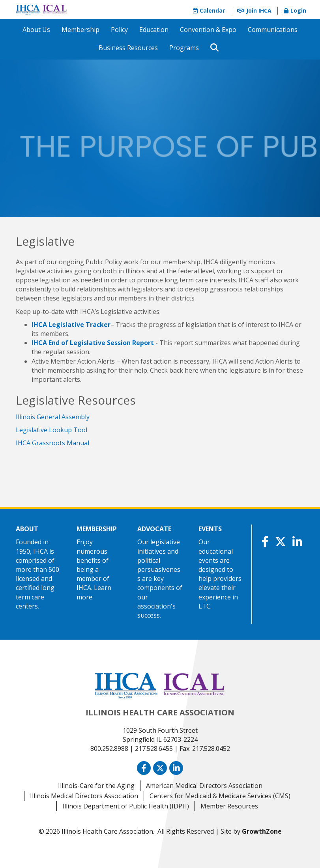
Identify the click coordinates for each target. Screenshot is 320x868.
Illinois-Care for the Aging (96, 786)
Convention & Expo (208, 30)
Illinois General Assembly (53, 417)
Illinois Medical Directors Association (84, 796)
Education (154, 30)
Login (295, 10)
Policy (119, 30)
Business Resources (128, 48)
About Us (36, 30)
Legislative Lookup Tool (51, 430)
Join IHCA (254, 10)
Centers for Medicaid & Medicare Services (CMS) (220, 796)
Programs (184, 48)
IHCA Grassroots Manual (52, 443)
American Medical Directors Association (204, 786)
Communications (273, 30)
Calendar (209, 10)
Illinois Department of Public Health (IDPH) (126, 806)
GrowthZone (262, 831)
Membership (80, 30)
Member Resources (229, 806)
